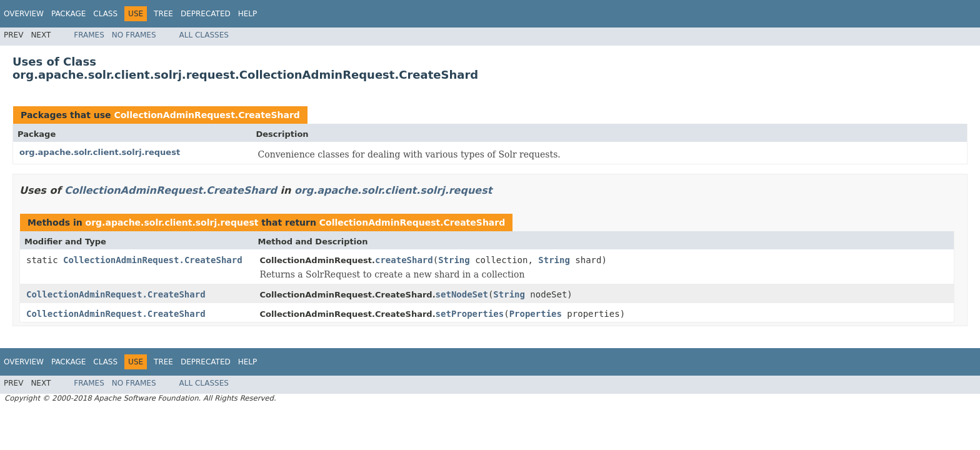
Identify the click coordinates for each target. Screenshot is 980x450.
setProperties (470, 314)
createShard (404, 260)
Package (68, 14)
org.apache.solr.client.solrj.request (100, 152)
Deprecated (206, 14)
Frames (89, 35)
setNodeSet (462, 294)
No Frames (134, 35)
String (454, 260)
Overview (24, 14)
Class (105, 14)
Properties (536, 314)
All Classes (204, 35)
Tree (163, 14)
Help (248, 14)
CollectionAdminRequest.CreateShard (207, 115)
